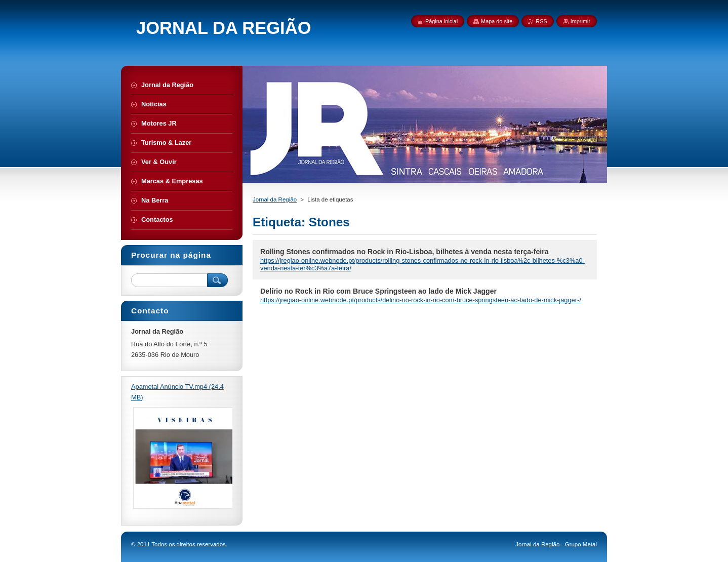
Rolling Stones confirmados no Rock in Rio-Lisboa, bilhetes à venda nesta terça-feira (405, 252)
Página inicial (441, 21)
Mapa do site (497, 21)
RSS (541, 21)
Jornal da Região (275, 199)
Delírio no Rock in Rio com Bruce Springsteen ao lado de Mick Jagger (378, 291)
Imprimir (580, 21)
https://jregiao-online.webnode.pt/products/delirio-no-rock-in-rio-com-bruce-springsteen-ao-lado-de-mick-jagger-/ (421, 300)
